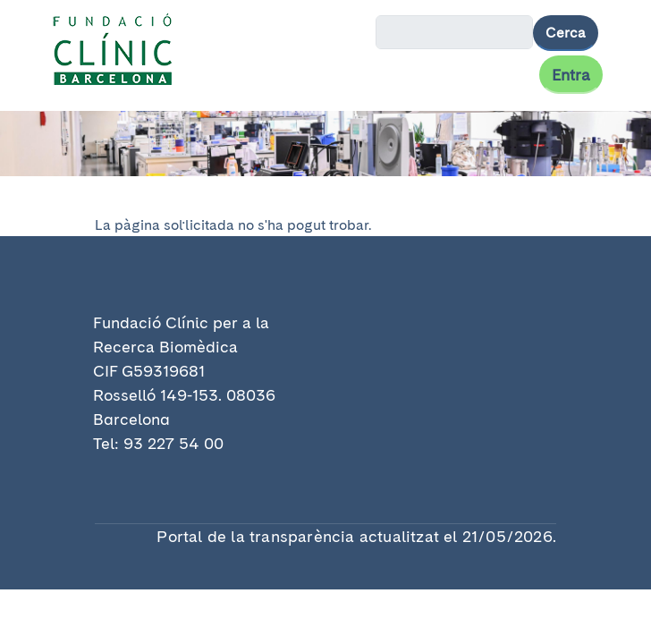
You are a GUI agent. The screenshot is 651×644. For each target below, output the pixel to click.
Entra (571, 75)
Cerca (566, 33)
